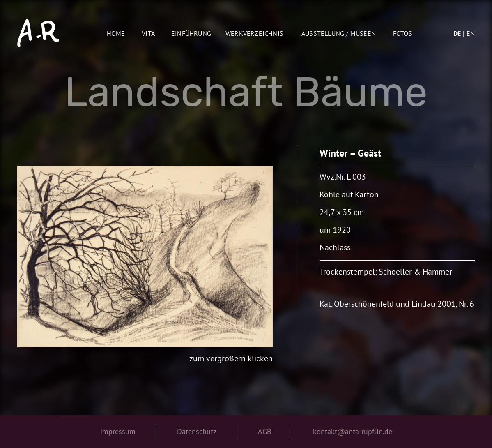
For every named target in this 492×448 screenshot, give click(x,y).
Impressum (118, 431)
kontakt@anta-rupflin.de (353, 431)
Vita (148, 33)
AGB (265, 431)
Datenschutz (197, 431)
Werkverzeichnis (254, 33)
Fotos (403, 33)
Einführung (191, 33)
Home (116, 33)
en (471, 33)
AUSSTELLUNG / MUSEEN (339, 33)
